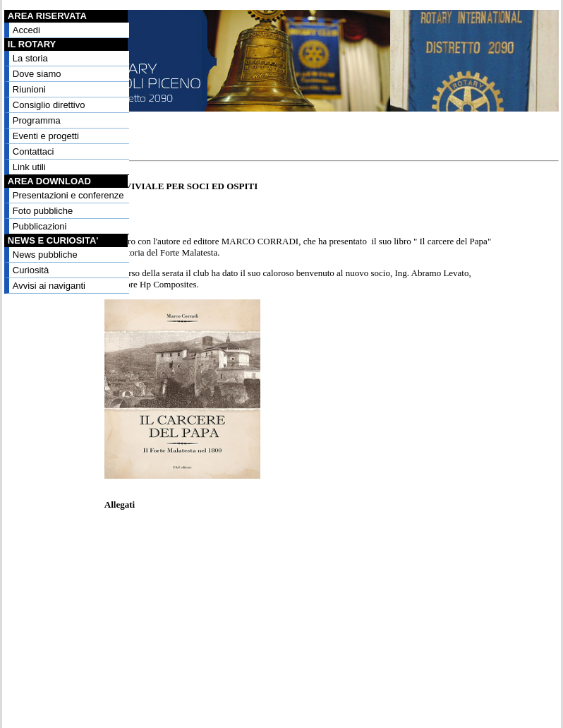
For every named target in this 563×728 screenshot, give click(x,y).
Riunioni (29, 89)
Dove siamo (37, 74)
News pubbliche (45, 255)
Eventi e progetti (46, 136)
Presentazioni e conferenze (68, 195)
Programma (37, 120)
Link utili (29, 167)
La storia (30, 58)
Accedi (26, 30)
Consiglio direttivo (49, 105)
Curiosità (31, 270)
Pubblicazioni (40, 226)
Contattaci (34, 151)
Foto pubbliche (43, 211)
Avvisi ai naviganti (49, 286)
